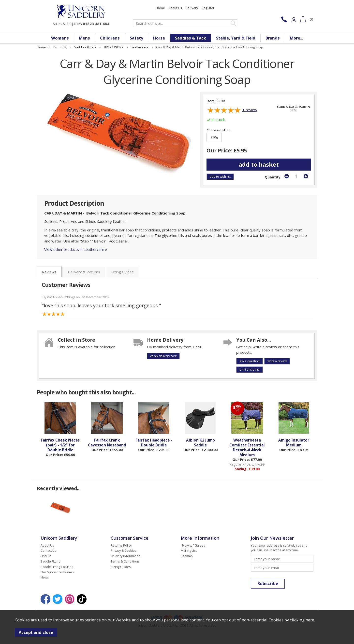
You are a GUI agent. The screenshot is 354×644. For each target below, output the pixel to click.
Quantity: (273, 177)
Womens (60, 38)
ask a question (250, 361)
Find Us (46, 556)
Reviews (49, 272)
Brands (273, 38)
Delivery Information (125, 556)
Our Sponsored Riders (57, 572)
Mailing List (189, 550)
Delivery (192, 8)
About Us (175, 8)
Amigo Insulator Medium (294, 443)
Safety (136, 38)
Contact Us (48, 550)
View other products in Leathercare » (76, 249)
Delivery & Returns (84, 272)
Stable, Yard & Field (236, 38)
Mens (84, 38)
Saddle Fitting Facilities (57, 567)
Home (160, 8)
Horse (159, 38)
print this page (250, 369)
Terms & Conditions (125, 561)
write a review (277, 361)
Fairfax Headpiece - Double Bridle (154, 443)
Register (208, 8)
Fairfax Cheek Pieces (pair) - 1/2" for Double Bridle (60, 445)
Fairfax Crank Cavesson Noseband (107, 443)
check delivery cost (163, 356)
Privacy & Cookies (124, 550)
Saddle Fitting (50, 561)
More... (296, 38)
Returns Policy (121, 545)
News (45, 577)
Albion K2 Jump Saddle (200, 443)
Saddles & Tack (191, 38)
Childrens (110, 38)
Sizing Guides (123, 272)
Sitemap (187, 556)
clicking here (302, 620)
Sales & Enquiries (81, 24)
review (250, 110)
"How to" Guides (193, 545)
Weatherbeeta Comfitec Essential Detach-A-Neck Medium (247, 447)
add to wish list (220, 177)
